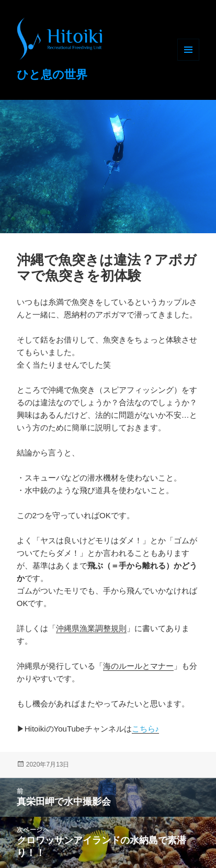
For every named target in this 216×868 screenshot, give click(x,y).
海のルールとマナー (138, 666)
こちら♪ (146, 729)
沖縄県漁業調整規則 (91, 628)
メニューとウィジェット (188, 50)
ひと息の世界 (52, 75)
